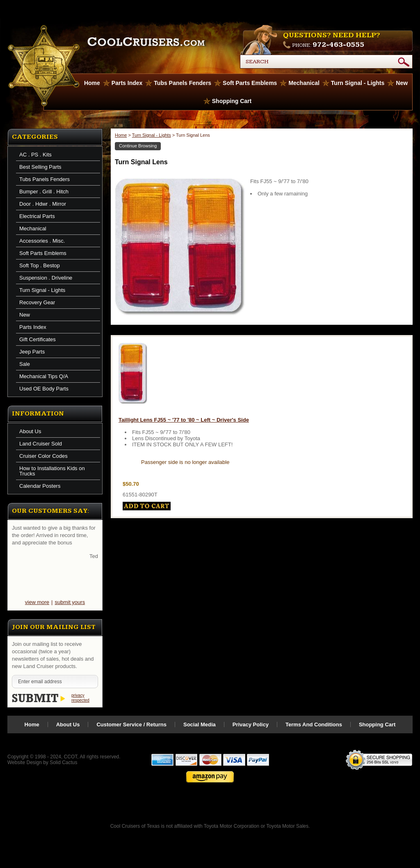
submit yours (70, 602)
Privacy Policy (251, 724)
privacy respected (80, 698)
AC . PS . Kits (35, 155)
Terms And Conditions (314, 724)
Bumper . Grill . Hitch (44, 192)
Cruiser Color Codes (43, 456)
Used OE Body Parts (44, 389)
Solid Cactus (63, 762)
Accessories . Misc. (42, 241)
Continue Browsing (138, 146)
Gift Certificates (38, 339)
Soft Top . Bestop (40, 265)
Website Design (25, 762)
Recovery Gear (37, 302)
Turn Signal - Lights (358, 83)
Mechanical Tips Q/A (44, 376)
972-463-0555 (338, 45)
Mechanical (304, 83)
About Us (30, 431)
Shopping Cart (232, 101)
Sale (25, 364)
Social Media (200, 724)
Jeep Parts (32, 352)
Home (121, 135)
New (402, 83)
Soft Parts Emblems (250, 83)
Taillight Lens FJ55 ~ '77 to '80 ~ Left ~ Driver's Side (184, 420)
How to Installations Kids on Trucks (52, 471)
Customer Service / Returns (131, 724)
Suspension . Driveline (46, 278)
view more (37, 602)
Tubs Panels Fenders (183, 83)
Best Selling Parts (40, 167)
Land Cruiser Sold (41, 444)
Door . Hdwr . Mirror (43, 204)
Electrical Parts (37, 216)
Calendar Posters (40, 486)
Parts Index (127, 83)
